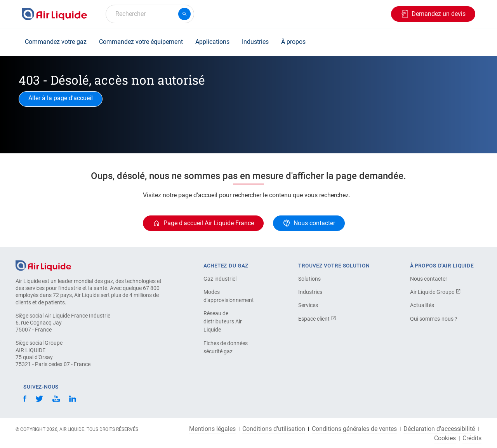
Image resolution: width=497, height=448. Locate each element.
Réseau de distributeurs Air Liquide (223, 321)
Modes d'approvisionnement (229, 296)
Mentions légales (212, 429)
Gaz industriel (220, 279)
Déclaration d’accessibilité (439, 429)
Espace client (317, 319)
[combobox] (150, 14)
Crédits (472, 438)
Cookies (445, 438)
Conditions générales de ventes (354, 429)
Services (308, 305)
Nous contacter (429, 279)
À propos (293, 42)
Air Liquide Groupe (435, 292)
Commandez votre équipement (141, 42)
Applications (212, 42)
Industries (255, 42)
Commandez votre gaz (56, 42)
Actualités (422, 305)
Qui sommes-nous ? (434, 319)
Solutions (309, 279)
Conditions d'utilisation (274, 429)
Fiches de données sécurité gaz (226, 347)
